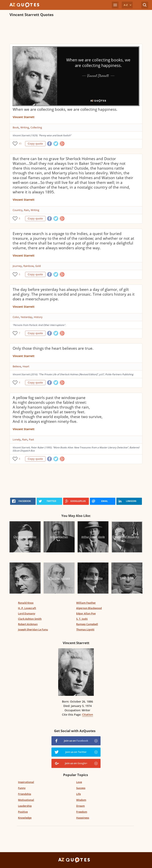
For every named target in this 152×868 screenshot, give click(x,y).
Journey (17, 266)
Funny (22, 788)
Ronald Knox (26, 603)
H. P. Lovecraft (27, 608)
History (38, 317)
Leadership (25, 806)
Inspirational (26, 782)
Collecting (36, 127)
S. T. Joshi (82, 619)
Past (31, 439)
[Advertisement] (76, 31)
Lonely (17, 439)
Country (18, 210)
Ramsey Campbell (87, 624)
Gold (38, 266)
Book (16, 127)
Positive (23, 812)
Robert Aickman (28, 624)
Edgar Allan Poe (86, 613)
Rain (27, 210)
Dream (80, 806)
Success (81, 788)
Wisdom (81, 800)
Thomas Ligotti (85, 629)
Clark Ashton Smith (30, 619)
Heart (26, 366)
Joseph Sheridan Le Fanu (33, 629)
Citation (88, 715)
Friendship (25, 794)
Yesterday (26, 317)
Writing (25, 127)
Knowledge (25, 818)
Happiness (83, 818)
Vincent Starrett (24, 117)
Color (16, 317)
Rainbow (28, 266)
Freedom (82, 812)
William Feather (86, 603)
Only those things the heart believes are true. (53, 348)
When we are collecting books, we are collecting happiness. (65, 109)
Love (79, 782)
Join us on (76, 741)
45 (20, 144)
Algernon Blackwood (89, 608)
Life (78, 794)
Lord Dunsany (27, 613)
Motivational (26, 800)
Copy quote (35, 144)
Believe (17, 366)
